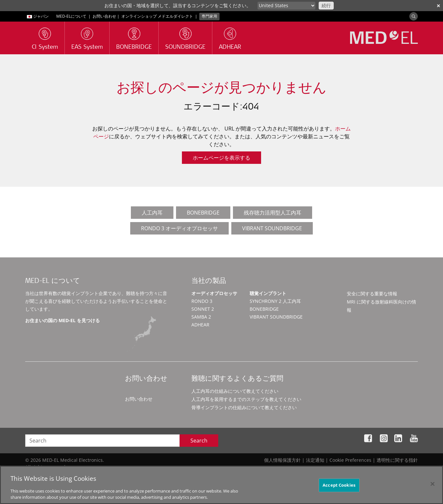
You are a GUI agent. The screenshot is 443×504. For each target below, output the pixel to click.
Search (199, 441)
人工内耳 (152, 213)
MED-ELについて (71, 16)
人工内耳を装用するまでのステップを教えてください (246, 399)
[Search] (414, 16)
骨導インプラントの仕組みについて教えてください (244, 407)
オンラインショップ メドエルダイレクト (157, 16)
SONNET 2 (203, 309)
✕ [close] (438, 6)
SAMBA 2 (201, 317)
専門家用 (209, 16)
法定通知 (315, 460)
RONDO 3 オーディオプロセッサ (179, 228)
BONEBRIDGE (203, 213)
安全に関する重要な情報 (372, 294)
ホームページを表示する (221, 158)
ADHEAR (200, 325)
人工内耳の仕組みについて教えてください (235, 391)
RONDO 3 (202, 301)
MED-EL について (53, 281)
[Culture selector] (286, 6)
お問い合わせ (104, 16)
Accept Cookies (339, 485)
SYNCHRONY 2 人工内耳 (275, 301)
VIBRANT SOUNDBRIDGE (272, 228)
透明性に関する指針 (397, 460)
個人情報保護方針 (282, 460)
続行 (326, 5)
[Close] (433, 484)
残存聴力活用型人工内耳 (273, 213)
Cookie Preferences (350, 460)
